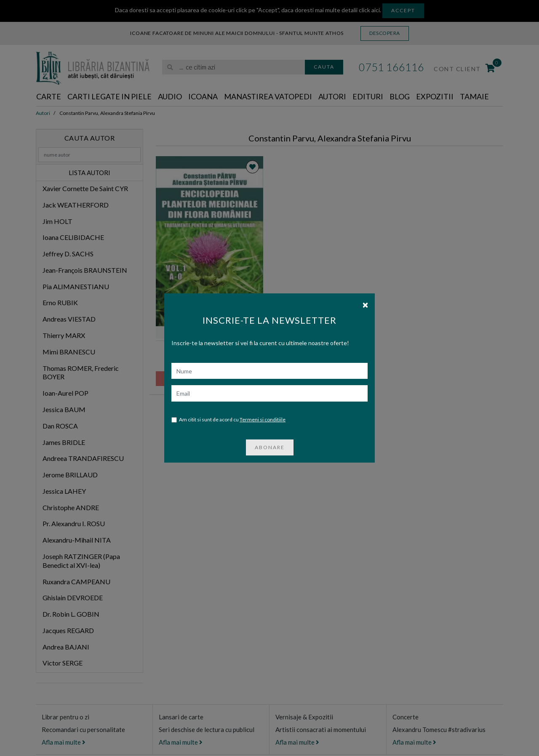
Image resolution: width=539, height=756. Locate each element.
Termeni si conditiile (263, 419)
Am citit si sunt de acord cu (228, 420)
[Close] (365, 304)
